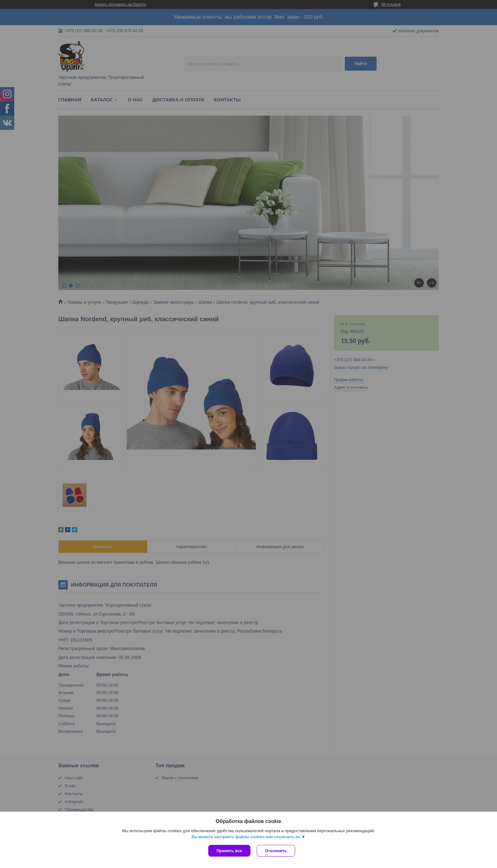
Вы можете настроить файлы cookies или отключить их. (246, 837)
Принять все (229, 851)
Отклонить (276, 851)
